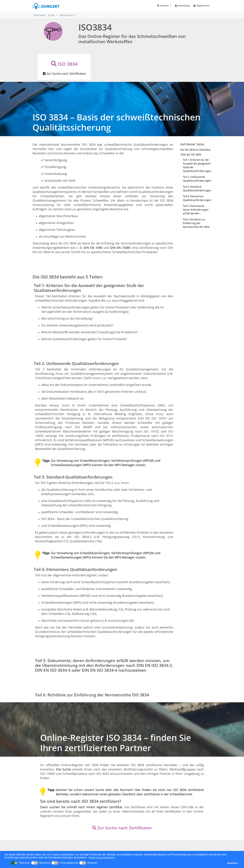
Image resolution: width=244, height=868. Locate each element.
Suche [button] (52, 15)
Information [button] (67, 15)
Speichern (232, 863)
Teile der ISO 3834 (191, 155)
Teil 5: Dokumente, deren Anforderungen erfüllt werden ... (196, 210)
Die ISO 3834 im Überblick (195, 150)
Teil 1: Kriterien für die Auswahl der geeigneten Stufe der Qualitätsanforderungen (197, 165)
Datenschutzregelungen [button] (102, 858)
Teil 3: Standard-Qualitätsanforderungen (197, 189)
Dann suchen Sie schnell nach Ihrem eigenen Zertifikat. (82, 807)
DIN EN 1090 (93, 248)
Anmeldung (182, 6)
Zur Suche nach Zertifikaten (64, 74)
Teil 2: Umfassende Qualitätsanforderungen (197, 179)
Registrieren (201, 6)
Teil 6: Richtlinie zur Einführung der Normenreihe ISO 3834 (196, 223)
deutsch (163, 6)
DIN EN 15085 (120, 248)
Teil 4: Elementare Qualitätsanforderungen (197, 198)
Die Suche (64, 769)
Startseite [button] (39, 15)
